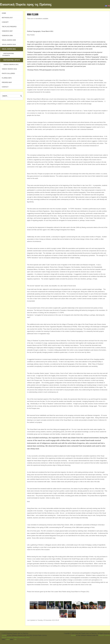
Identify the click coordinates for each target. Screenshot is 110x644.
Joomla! (4, 635)
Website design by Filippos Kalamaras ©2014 (16, 637)
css (15, 640)
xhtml (8, 640)
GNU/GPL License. (104, 635)
